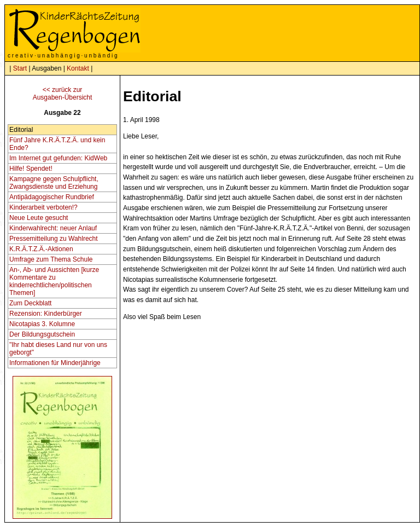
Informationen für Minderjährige (55, 363)
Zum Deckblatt (30, 303)
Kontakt (78, 68)
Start (20, 68)
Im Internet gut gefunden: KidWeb (58, 158)
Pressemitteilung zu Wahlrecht (54, 239)
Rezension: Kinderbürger (46, 314)
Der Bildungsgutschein (42, 334)
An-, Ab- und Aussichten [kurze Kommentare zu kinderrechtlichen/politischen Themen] (54, 281)
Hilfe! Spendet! (31, 169)
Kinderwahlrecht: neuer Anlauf (53, 228)
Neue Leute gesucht (39, 218)
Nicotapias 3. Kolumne (42, 324)
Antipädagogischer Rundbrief (52, 197)
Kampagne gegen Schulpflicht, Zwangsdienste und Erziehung (54, 183)
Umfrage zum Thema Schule (51, 259)
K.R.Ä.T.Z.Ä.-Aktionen (41, 249)
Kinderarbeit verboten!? (43, 207)
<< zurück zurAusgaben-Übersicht (63, 94)
